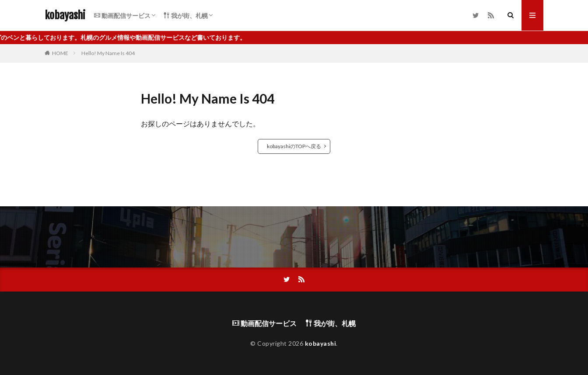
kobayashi (65, 15)
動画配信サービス (122, 16)
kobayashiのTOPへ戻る (294, 146)
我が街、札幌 (186, 16)
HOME (60, 53)
